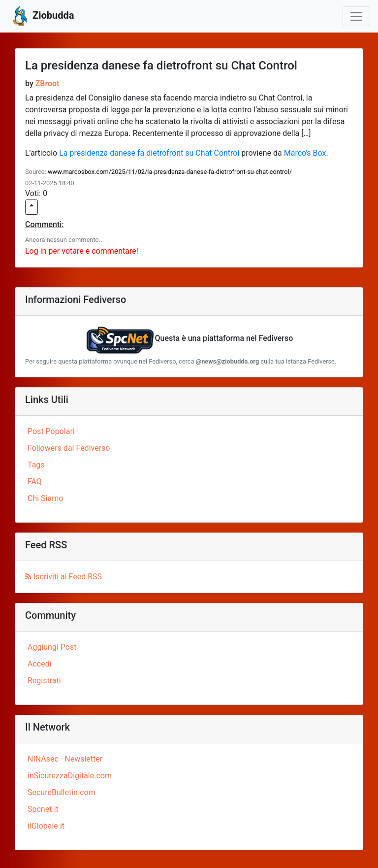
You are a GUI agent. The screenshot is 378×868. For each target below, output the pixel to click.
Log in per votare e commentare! (82, 251)
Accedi (40, 664)
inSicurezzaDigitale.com (70, 776)
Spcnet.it (43, 809)
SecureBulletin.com (62, 792)
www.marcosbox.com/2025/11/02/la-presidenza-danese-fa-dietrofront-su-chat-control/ (170, 172)
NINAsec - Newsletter (65, 759)
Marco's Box (305, 153)
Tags (36, 465)
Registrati (44, 681)
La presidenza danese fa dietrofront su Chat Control (149, 153)
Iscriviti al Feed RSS (63, 577)
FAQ (35, 482)
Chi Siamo (45, 498)
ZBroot (47, 83)
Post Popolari (51, 431)
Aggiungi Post (52, 647)
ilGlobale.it (46, 826)
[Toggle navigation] (356, 16)
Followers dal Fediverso (69, 448)
